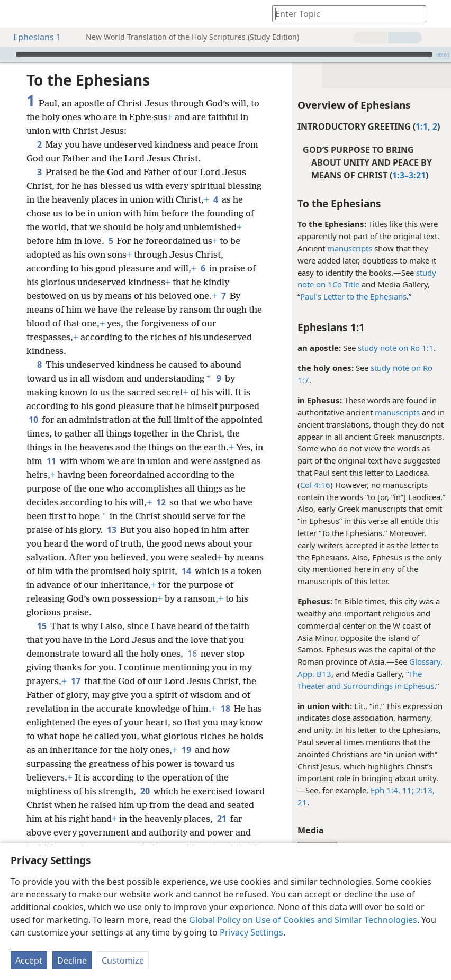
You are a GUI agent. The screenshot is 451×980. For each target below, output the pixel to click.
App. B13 (314, 674)
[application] (226, 55)
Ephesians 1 (32, 37)
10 (33, 420)
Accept (29, 960)
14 (186, 571)
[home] (16, 14)
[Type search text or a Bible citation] (344, 13)
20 (145, 791)
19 (186, 750)
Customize (123, 960)
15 (42, 626)
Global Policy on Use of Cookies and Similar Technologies (303, 920)
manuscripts (350, 248)
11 (51, 461)
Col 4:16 (315, 485)
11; (407, 790)
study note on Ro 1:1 (396, 348)
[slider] (224, 55)
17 (75, 681)
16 (192, 654)
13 (111, 530)
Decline (72, 960)
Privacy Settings (251, 932)
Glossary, (426, 661)
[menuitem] (16, 14)
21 (302, 802)
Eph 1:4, (385, 790)
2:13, (424, 790)
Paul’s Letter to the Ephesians (353, 296)
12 (161, 502)
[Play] (7, 55)
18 (225, 709)
